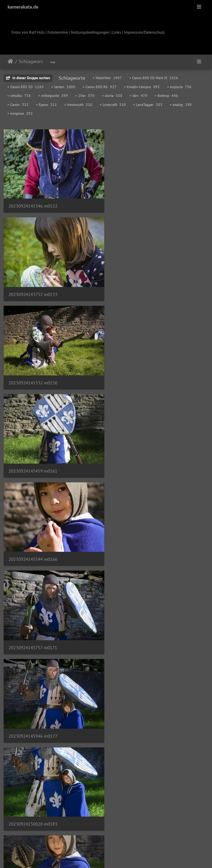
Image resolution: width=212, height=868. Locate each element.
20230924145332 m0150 (33, 292)
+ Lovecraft (113, 105)
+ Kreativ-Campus (142, 87)
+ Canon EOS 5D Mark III (154, 78)
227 (90, 839)
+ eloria (112, 96)
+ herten (63, 87)
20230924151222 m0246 (139, 727)
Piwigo (116, 858)
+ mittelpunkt (53, 96)
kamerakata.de (23, 7)
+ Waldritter (107, 78)
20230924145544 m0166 (33, 379)
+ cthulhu (19, 96)
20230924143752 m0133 (139, 205)
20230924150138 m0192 (139, 553)
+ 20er (85, 96)
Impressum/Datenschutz (144, 32)
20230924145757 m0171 (139, 379)
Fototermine (58, 32)
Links (117, 32)
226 (76, 839)
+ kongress (20, 113)
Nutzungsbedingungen (90, 32)
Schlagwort (31, 61)
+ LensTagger (148, 105)
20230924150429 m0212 (33, 640)
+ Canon (18, 105)
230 (134, 839)
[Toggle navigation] (199, 7)
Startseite (10, 61)
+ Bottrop (166, 96)
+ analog (181, 105)
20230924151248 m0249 (33, 814)
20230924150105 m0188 (33, 553)
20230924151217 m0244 (33, 727)
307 (160, 839)
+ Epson (46, 105)
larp (53, 62)
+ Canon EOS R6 (100, 87)
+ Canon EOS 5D (26, 87)
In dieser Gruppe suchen (28, 78)
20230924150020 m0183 (139, 466)
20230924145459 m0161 (139, 292)
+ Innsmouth (78, 105)
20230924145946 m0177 (33, 466)
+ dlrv (138, 96)
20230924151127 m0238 (139, 640)
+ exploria (179, 87)
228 (105, 839)
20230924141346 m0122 (33, 205)
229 (119, 839)
